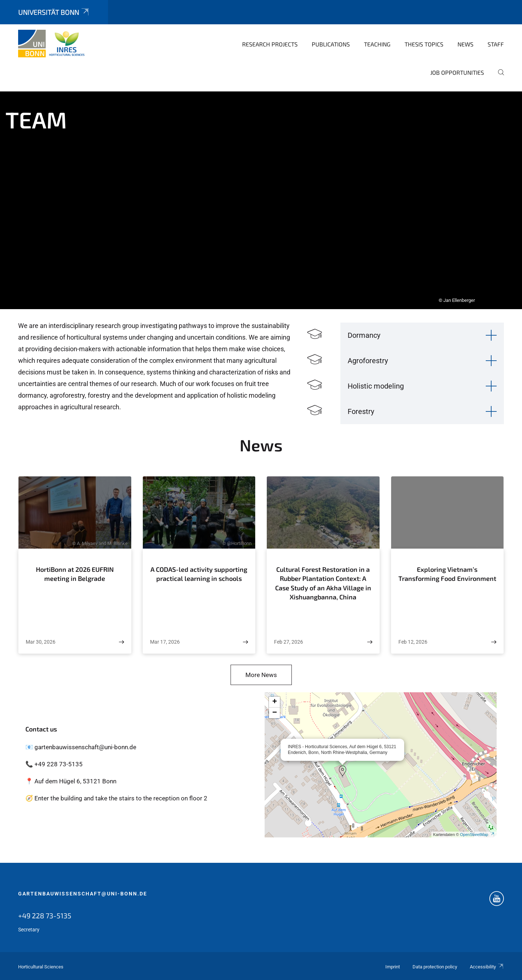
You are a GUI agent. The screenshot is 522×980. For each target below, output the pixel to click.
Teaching (377, 44)
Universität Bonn (54, 12)
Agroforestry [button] (368, 361)
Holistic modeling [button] (376, 386)
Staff (496, 44)
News (465, 44)
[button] (343, 771)
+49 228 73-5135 (45, 915)
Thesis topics (424, 44)
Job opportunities (457, 72)
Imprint (393, 967)
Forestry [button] (361, 411)
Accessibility (487, 967)
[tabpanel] (261, 200)
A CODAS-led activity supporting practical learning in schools (199, 574)
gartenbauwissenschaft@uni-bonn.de (83, 894)
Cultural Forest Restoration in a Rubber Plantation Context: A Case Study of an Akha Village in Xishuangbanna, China (323, 583)
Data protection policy (435, 967)
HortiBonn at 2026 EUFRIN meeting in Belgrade (75, 574)
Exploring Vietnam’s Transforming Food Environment (447, 574)
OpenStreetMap (477, 835)
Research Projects (270, 44)
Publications (331, 44)
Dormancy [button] (364, 335)
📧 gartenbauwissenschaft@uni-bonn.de (81, 747)
